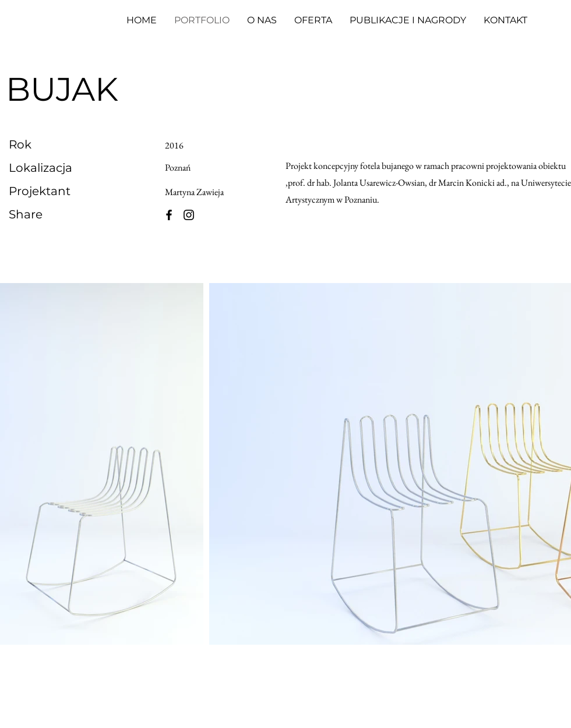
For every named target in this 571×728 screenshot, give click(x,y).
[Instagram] (189, 215)
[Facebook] (169, 215)
